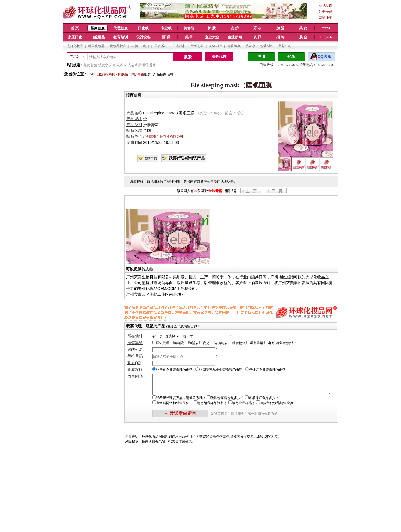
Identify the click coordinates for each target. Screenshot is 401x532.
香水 (153, 65)
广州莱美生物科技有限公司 (163, 137)
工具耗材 (179, 46)
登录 (291, 57)
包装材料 (267, 46)
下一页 (277, 191)
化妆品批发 (118, 46)
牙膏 (113, 65)
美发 (87, 65)
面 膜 (166, 37)
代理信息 (121, 28)
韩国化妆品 (96, 46)
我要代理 (219, 57)
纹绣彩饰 (197, 46)
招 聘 (280, 37)
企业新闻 (235, 37)
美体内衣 (216, 46)
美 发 (303, 28)
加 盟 (280, 28)
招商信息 (98, 28)
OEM (326, 28)
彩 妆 (257, 28)
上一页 (251, 191)
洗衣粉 (122, 65)
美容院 (189, 28)
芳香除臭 (234, 46)
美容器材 (161, 46)
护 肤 (212, 28)
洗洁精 (133, 65)
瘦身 (146, 46)
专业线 (166, 28)
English (326, 37)
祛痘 (94, 65)
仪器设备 (143, 37)
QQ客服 (324, 57)
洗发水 (250, 46)
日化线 (143, 28)
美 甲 (189, 37)
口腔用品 (98, 37)
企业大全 (212, 37)
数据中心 (285, 46)
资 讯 (257, 37)
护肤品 (123, 74)
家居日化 (75, 37)
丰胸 (135, 46)
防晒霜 (143, 65)
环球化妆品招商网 (102, 74)
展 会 (303, 37)
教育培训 (121, 37)
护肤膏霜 (137, 74)
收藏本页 (150, 158)
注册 (261, 57)
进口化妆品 (75, 46)
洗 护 (235, 28)
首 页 (75, 28)
